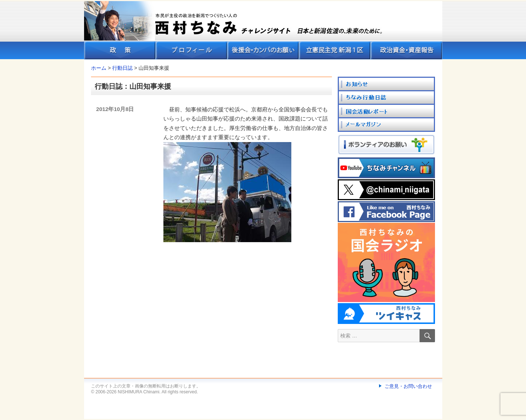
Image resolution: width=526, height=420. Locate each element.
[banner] (263, 30)
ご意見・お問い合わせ (408, 386)
